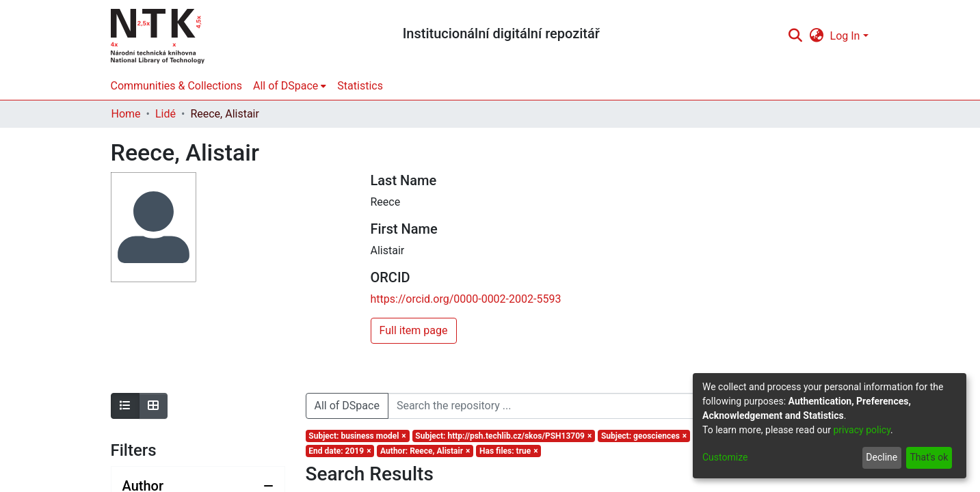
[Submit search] (796, 36)
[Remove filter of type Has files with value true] (508, 451)
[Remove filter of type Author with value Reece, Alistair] (425, 451)
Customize (725, 457)
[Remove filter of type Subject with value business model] (358, 436)
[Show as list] (125, 406)
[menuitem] (816, 36)
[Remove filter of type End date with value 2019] (340, 451)
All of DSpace (347, 406)
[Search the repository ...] (596, 406)
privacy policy (862, 430)
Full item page (414, 330)
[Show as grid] (153, 406)
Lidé (165, 114)
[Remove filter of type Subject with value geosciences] (644, 436)
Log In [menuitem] (845, 36)
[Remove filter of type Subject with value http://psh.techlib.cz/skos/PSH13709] (504, 436)
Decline (882, 457)
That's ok (929, 457)
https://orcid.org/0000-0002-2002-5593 (466, 299)
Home (126, 114)
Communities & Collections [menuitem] (176, 86)
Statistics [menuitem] (360, 86)
